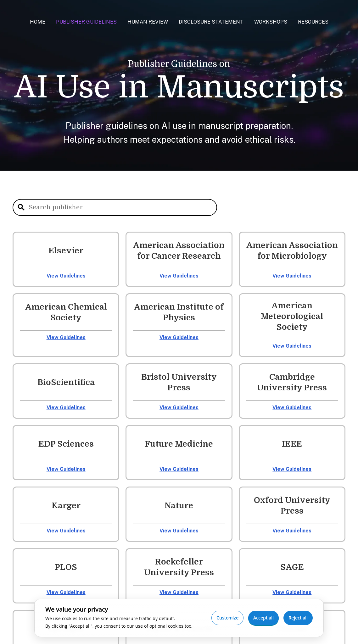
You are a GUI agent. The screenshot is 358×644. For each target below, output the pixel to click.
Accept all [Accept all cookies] (263, 618)
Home (38, 22)
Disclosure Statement (211, 22)
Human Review (148, 22)
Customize (227, 618)
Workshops (271, 22)
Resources (313, 22)
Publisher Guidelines (86, 22)
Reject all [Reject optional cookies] (298, 618)
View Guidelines (66, 276)
